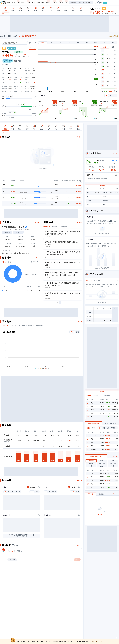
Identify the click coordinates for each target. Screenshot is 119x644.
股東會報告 (18, 232)
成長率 (32, 431)
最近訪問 (101, 504)
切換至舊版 (33, 43)
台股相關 (64, 227)
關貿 (92, 413)
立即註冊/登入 (102, 525)
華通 (80, 101)
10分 (86, 43)
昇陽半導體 (62, 101)
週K (60, 43)
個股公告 (55, 227)
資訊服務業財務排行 (96, 466)
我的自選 (91, 504)
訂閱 (66, 3)
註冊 (105, 3)
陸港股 (28, 3)
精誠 (92, 403)
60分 (112, 43)
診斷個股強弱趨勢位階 (29, 36)
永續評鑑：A (18, 52)
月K (69, 43)
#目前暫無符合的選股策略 (97, 179)
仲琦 (92, 417)
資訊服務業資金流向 (111, 423)
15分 (95, 43)
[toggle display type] (39, 431)
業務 (9, 262)
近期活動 (102, 186)
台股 (18, 3)
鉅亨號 (61, 3)
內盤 (102, 91)
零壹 (92, 406)
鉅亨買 (55, 3)
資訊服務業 (12, 48)
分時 (43, 43)
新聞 (13, 3)
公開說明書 (7, 232)
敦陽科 (93, 410)
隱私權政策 (85, 641)
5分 (78, 43)
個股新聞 (47, 227)
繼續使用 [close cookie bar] (95, 641)
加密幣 (48, 3)
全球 (43, 3)
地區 (4, 262)
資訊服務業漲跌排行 (94, 423)
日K (52, 43)
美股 (23, 3)
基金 (34, 3)
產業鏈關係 (102, 391)
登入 (102, 3)
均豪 (40, 101)
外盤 (115, 91)
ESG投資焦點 (114, 36)
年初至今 (114, 428)
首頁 (9, 3)
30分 (104, 43)
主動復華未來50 (103, 101)
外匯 (38, 3)
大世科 (16, 36)
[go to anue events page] (95, 3)
